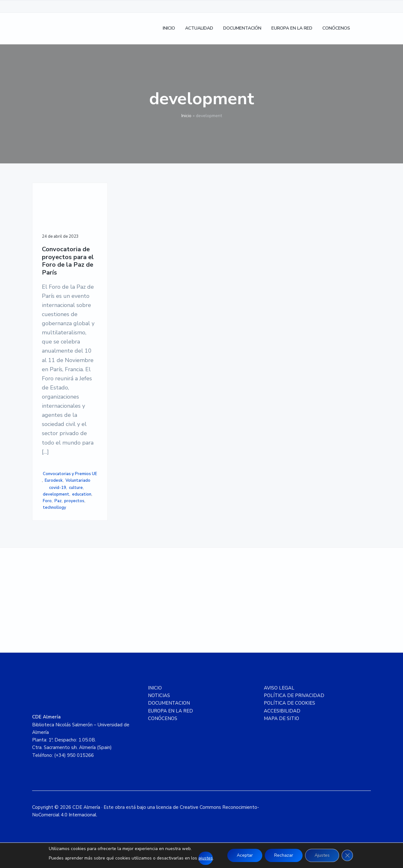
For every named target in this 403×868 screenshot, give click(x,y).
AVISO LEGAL (279, 688)
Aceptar (245, 855)
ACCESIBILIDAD (282, 711)
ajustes (206, 858)
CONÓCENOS (163, 718)
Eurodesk (54, 480)
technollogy (54, 508)
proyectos (74, 501)
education (82, 494)
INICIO (155, 688)
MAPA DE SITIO (281, 718)
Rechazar (284, 855)
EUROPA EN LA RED (170, 711)
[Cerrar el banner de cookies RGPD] (347, 855)
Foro (47, 501)
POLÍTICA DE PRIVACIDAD (294, 695)
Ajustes (322, 855)
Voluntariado (78, 480)
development (56, 494)
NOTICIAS (159, 695)
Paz (58, 501)
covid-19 (58, 488)
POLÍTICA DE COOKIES (289, 703)
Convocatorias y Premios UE (70, 474)
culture (76, 488)
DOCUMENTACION (169, 703)
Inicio (186, 116)
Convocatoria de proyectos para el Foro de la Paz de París (68, 261)
